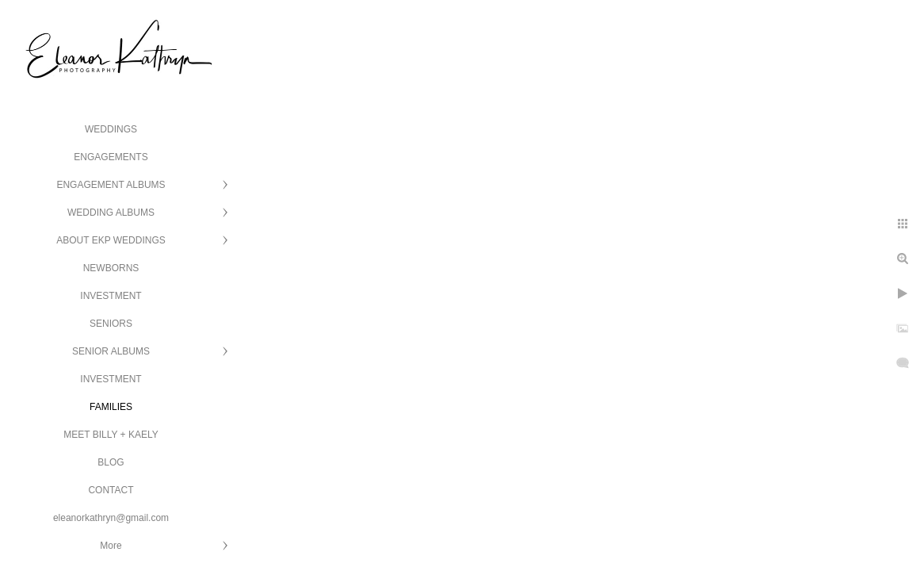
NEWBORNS (111, 268)
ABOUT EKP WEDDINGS (111, 240)
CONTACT (111, 490)
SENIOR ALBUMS (111, 351)
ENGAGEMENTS (111, 157)
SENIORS (111, 324)
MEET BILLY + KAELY (111, 435)
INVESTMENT (111, 296)
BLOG (111, 462)
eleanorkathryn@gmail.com (111, 518)
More (111, 546)
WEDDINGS (111, 129)
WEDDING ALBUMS (111, 213)
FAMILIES (111, 407)
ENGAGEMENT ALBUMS (111, 185)
